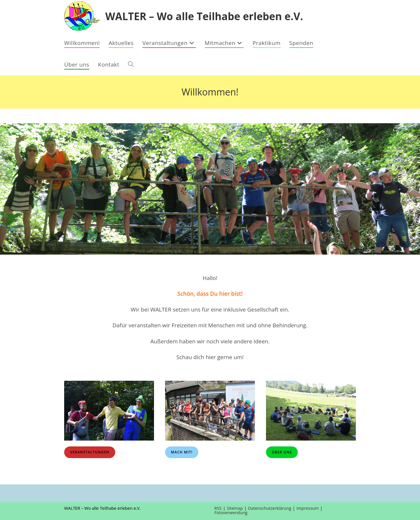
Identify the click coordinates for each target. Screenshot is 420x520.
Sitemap (235, 508)
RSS (218, 508)
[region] (210, 189)
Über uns (282, 452)
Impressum (308, 508)
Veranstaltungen (90, 452)
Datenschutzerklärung (269, 508)
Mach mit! (182, 452)
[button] (9, 189)
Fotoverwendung (231, 513)
